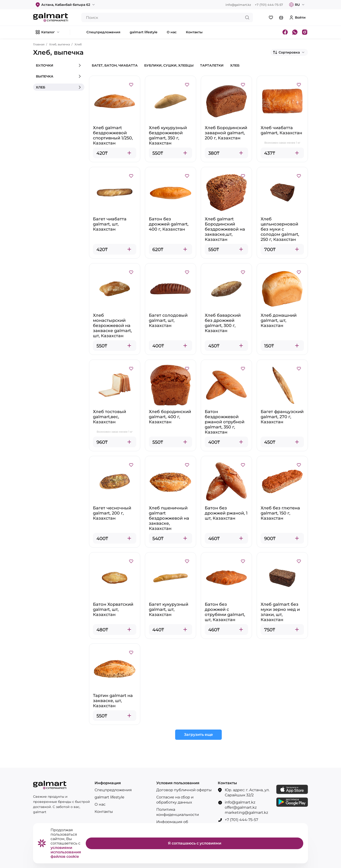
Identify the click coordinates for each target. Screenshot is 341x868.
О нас (100, 804)
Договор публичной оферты (184, 790)
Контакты (104, 812)
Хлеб (78, 44)
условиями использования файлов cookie (66, 852)
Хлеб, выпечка (60, 44)
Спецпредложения (113, 790)
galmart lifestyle (109, 797)
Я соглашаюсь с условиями (195, 843)
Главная (39, 44)
